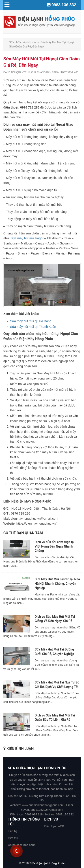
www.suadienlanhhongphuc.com (43, 805)
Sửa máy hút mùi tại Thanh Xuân (33, 327)
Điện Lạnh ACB (54, 826)
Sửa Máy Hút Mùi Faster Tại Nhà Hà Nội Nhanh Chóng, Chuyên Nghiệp (57, 584)
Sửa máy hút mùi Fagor (27, 238)
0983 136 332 (64, 5)
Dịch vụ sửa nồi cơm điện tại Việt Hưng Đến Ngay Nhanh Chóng (55, 546)
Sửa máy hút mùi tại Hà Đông (31, 321)
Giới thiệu (14, 838)
